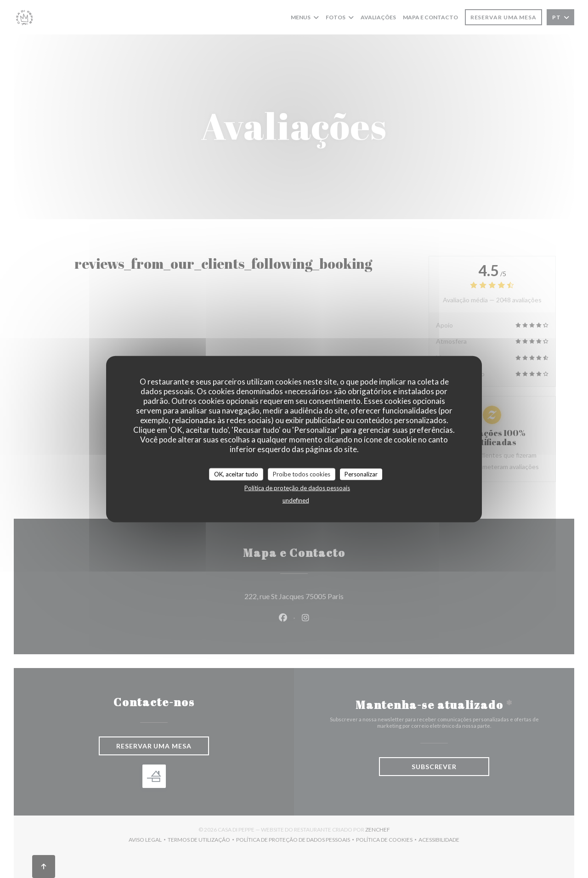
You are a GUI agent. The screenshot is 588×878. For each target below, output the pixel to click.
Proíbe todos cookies (302, 474)
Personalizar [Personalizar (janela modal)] (361, 474)
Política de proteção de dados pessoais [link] (297, 488)
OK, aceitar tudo (236, 474)
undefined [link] (296, 500)
